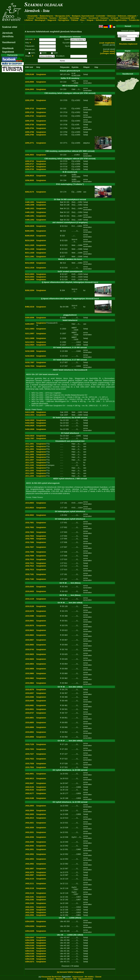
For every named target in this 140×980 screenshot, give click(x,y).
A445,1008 (30, 205)
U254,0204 (30, 926)
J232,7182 (29, 579)
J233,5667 (29, 640)
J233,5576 (29, 625)
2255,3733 (29, 121)
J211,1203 (29, 473)
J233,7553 (29, 767)
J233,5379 (29, 611)
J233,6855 (29, 722)
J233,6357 (29, 693)
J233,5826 (29, 659)
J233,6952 (29, 732)
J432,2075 (29, 872)
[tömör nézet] (109, 51)
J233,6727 (29, 713)
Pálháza (75, 20)
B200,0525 (30, 236)
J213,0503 (29, 503)
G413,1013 (30, 415)
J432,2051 (29, 849)
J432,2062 (29, 864)
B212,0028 (30, 263)
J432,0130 (29, 787)
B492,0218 (30, 307)
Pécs (82, 20)
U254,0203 (30, 921)
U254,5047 (30, 937)
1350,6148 (29, 74)
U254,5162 (30, 946)
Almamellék (33, 16)
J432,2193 (29, 903)
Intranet (68, 979)
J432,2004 (29, 810)
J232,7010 (29, 559)
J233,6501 (29, 709)
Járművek (7, 33)
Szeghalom (41, 74)
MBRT (74, 328)
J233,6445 (29, 701)
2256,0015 (29, 176)
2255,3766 (29, 135)
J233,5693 (29, 645)
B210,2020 (30, 240)
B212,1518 (30, 268)
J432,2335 (29, 910)
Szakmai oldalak (44, 4)
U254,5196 (30, 959)
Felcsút (31, 18)
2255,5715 (29, 161)
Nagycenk (52, 20)
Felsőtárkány (42, 18)
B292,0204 (30, 290)
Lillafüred (29, 20)
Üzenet (98, 977)
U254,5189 (30, 948)
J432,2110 (29, 879)
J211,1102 (29, 465)
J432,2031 (29, 832)
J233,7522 (29, 759)
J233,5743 (29, 649)
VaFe (74, 81)
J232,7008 (29, 552)
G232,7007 (30, 362)
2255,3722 (29, 116)
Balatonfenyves (47, 16)
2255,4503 (29, 155)
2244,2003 (29, 89)
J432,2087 (29, 875)
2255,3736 (29, 125)
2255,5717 (29, 164)
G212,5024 (30, 345)
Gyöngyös (63, 18)
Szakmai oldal (10, 27)
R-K (73, 226)
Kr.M (73, 73)
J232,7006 (29, 542)
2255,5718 (29, 167)
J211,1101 (29, 463)
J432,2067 (29, 869)
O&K (73, 89)
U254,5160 (30, 943)
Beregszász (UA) (63, 16)
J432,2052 (29, 854)
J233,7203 (29, 749)
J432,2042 (29, 846)
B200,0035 (30, 226)
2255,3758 (29, 132)
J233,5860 (29, 673)
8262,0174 (29, 192)
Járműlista (8, 36)
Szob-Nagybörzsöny (118, 20)
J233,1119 (29, 599)
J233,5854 (29, 664)
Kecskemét (94, 18)
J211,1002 (29, 446)
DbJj (73, 202)
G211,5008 (30, 338)
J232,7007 (29, 547)
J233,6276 (29, 689)
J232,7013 (29, 570)
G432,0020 (30, 420)
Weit (73, 245)
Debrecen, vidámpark (127, 16)
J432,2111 (29, 883)
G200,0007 (30, 324)
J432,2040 (29, 842)
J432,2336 (29, 912)
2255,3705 (29, 100)
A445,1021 (30, 208)
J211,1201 (29, 468)
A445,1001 (30, 202)
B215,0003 (30, 274)
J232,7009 (29, 556)
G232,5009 (30, 351)
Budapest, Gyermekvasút (83, 16)
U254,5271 (30, 962)
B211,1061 (30, 257)
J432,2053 (29, 859)
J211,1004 (29, 452)
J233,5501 (29, 621)
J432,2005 (29, 814)
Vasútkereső (9, 42)
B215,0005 (30, 280)
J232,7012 (29, 566)
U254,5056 (30, 940)
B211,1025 (30, 245)
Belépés (51, 979)
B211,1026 (30, 249)
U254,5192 (30, 954)
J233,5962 (29, 678)
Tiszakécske (134, 20)
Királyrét (114, 18)
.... (73, 155)
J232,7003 (29, 532)
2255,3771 (29, 143)
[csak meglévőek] (107, 43)
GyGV (74, 837)
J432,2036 (29, 837)
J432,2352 (29, 915)
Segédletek (8, 52)
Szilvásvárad (101, 20)
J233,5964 (29, 683)
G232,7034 (30, 366)
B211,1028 (30, 253)
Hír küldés (89, 977)
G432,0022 (30, 423)
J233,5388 (29, 616)
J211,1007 (29, 460)
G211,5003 (30, 329)
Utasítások (8, 48)
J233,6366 (29, 697)
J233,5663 (29, 635)
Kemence (105, 18)
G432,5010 (30, 436)
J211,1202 (29, 471)
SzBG (74, 175)
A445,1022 (30, 212)
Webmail (60, 979)
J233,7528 (29, 764)
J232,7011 (29, 563)
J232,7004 (29, 536)
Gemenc (53, 18)
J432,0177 (29, 793)
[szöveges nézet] (107, 53)
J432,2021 (29, 823)
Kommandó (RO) (128, 18)
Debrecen (112, 16)
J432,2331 (29, 907)
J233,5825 (29, 654)
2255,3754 (29, 128)
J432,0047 (29, 783)
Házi (73, 324)
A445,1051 (30, 216)
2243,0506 (29, 82)
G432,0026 (30, 429)
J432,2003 (29, 806)
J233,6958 (29, 737)
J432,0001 (29, 774)
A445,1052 (30, 220)
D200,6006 (30, 318)
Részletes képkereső (128, 44)
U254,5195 (30, 956)
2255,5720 (29, 169)
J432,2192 (29, 900)
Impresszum (78, 977)
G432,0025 (30, 426)
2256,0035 (29, 180)
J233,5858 (29, 669)
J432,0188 (29, 798)
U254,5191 (30, 951)
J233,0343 (29, 587)
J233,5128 (29, 606)
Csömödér (101, 16)
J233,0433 (29, 591)
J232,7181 (29, 574)
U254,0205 (30, 931)
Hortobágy (74, 18)
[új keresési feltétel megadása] (70, 972)
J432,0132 (29, 790)
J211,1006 (29, 457)
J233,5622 (29, 630)
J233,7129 (29, 744)
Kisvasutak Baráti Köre (51, 977)
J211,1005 (29, 454)
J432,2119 (29, 893)
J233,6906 (29, 727)
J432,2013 (29, 818)
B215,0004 (30, 277)
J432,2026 (29, 828)
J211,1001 (29, 444)
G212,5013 (30, 342)
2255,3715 (29, 108)
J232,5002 (29, 515)
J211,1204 (29, 476)
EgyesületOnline (86, 979)
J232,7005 (29, 539)
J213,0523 (29, 508)
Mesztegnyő (40, 20)
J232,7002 (29, 527)
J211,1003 (29, 449)
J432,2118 (29, 888)
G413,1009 (30, 412)
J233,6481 (29, 705)
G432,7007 (30, 438)
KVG (73, 274)
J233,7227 (29, 754)
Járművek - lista (37, 11)
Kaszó (84, 18)
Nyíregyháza (64, 20)
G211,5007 (30, 334)
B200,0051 (30, 231)
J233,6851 (29, 718)
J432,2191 (29, 897)
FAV (75, 979)
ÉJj (73, 100)
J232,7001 (29, 523)
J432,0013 (29, 778)
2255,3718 (29, 112)
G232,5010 (30, 356)
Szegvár (90, 20)
